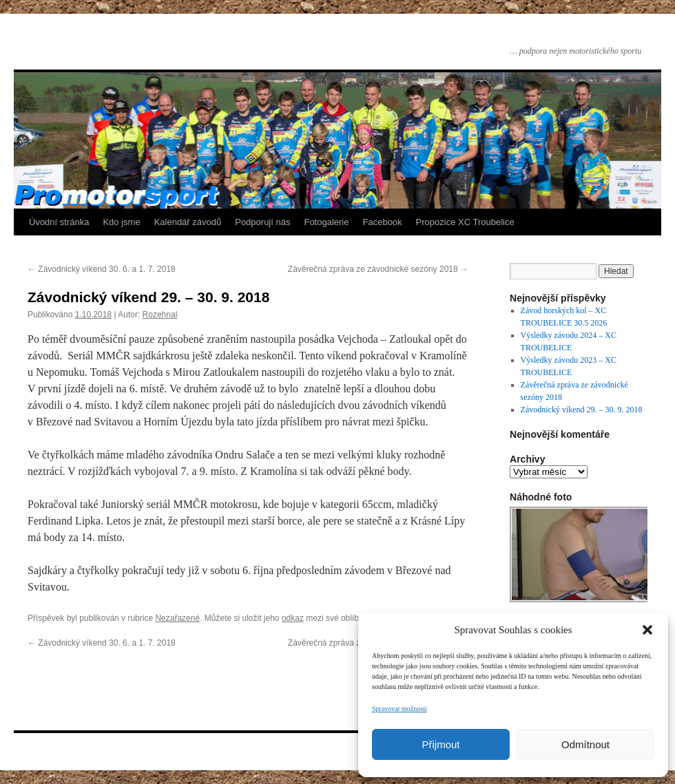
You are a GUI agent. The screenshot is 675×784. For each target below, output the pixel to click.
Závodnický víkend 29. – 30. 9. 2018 (582, 410)
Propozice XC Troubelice (465, 222)
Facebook (383, 222)
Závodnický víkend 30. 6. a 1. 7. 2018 (102, 269)
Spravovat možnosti (399, 709)
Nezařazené (177, 618)
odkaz (293, 618)
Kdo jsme (121, 222)
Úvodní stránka (59, 222)
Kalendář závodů (188, 222)
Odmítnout (585, 744)
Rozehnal (160, 315)
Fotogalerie (326, 222)
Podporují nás (262, 222)
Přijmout (440, 744)
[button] (647, 630)
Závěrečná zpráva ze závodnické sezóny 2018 (378, 269)
